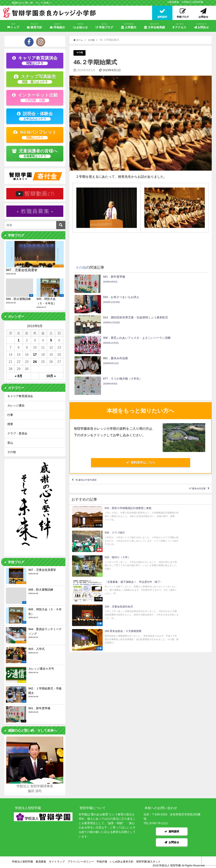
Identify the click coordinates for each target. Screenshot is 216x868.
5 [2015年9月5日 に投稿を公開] (51, 340)
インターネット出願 (35, 97)
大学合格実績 (155, 26)
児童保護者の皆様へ (35, 153)
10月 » (51, 376)
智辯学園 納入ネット (148, 859)
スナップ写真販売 (35, 79)
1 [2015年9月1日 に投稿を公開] (19, 340)
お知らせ (80, 26)
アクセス (180, 26)
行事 (10, 415)
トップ (13, 26)
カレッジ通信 (16, 405)
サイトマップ (57, 859)
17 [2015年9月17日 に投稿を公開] (35, 354)
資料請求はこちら (140, 402)
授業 (10, 424)
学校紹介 (58, 26)
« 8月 (19, 376)
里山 (10, 443)
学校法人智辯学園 (193, 2)
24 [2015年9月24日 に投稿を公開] (35, 362)
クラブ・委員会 (17, 433)
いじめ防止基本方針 (122, 859)
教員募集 (174, 2)
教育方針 (35, 26)
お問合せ (202, 26)
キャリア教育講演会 (35, 60)
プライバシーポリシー (81, 859)
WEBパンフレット (35, 135)
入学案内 (129, 26)
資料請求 (172, 831)
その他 (80, 53)
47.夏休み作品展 (192, 432)
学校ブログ (104, 26)
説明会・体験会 (35, 116)
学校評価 (102, 859)
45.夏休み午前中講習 (92, 420)
